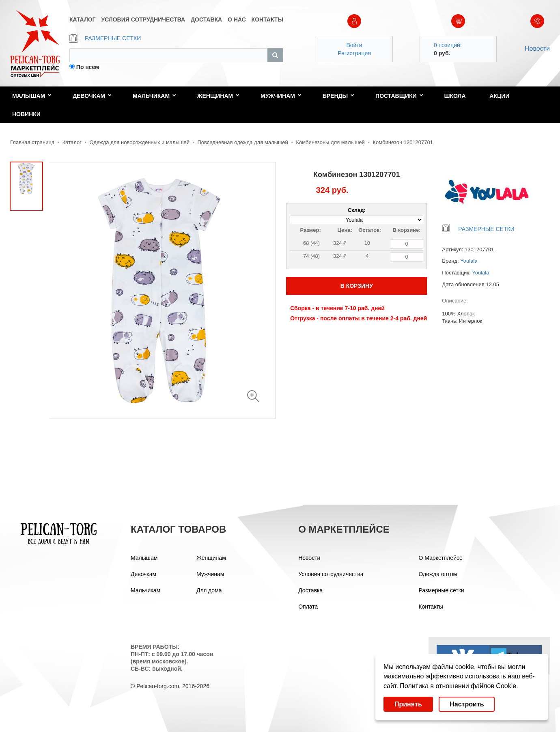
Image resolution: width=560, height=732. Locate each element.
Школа (455, 96)
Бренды (339, 96)
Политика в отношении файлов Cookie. (459, 686)
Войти (354, 45)
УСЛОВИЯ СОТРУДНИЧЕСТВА (143, 19)
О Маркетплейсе (440, 558)
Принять (408, 704)
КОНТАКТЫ (267, 19)
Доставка (310, 590)
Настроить (467, 704)
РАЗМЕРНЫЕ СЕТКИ (105, 38)
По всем (88, 67)
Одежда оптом (438, 574)
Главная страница (32, 142)
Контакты (431, 607)
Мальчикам (154, 96)
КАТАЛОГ (83, 19)
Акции (499, 96)
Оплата (308, 607)
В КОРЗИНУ (357, 286)
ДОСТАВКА (206, 19)
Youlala (469, 261)
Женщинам (218, 96)
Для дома (209, 590)
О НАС (237, 19)
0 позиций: (448, 45)
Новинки (26, 114)
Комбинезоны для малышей (330, 142)
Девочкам (92, 96)
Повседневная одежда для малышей (243, 142)
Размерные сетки (441, 590)
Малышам (32, 96)
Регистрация (354, 53)
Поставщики (399, 96)
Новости (537, 49)
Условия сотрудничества (331, 574)
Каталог (72, 142)
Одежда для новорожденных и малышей (140, 142)
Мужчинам (281, 96)
